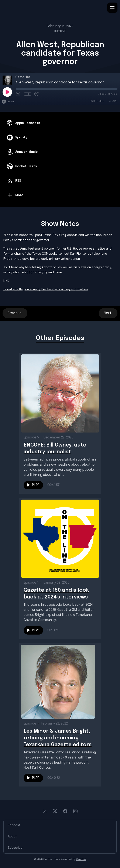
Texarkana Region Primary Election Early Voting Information (46, 289)
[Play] (7, 92)
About (12, 837)
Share (113, 101)
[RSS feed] (45, 811)
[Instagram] (75, 811)
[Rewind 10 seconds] (18, 94)
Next (108, 313)
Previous (15, 313)
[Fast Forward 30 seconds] (37, 94)
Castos (81, 860)
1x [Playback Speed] (28, 94)
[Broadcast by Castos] (8, 102)
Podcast (14, 825)
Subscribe (97, 101)
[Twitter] (55, 811)
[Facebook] (65, 811)
